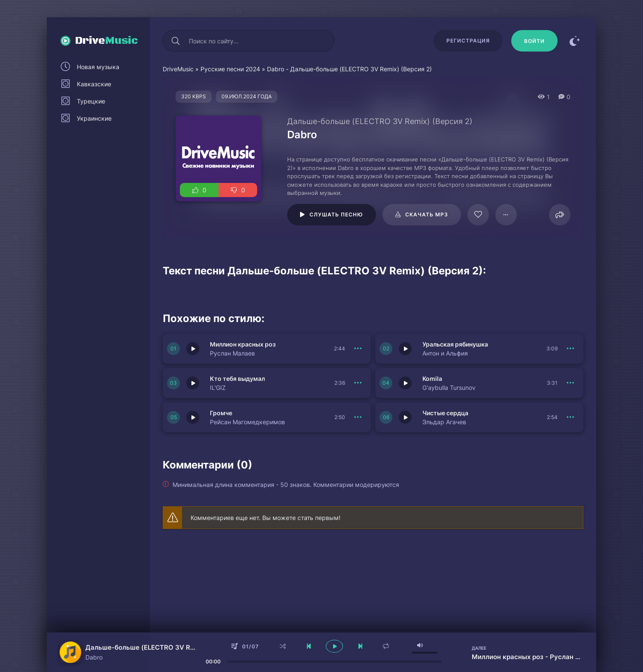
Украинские (94, 118)
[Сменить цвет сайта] (575, 41)
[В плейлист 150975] (570, 349)
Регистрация (468, 41)
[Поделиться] (560, 215)
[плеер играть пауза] (334, 646)
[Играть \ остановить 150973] (405, 383)
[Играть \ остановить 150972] (193, 417)
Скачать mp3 (427, 214)
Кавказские (94, 84)
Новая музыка (98, 67)
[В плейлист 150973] (570, 383)
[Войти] (534, 41)
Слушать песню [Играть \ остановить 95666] (336, 214)
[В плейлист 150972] (358, 417)
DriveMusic (178, 69)
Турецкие (91, 101)
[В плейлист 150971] (570, 417)
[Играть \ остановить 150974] (193, 383)
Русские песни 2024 (230, 69)
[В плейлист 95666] (506, 215)
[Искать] (176, 41)
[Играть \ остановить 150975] (405, 349)
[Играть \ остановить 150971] (405, 417)
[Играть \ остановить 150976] (193, 349)
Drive (107, 41)
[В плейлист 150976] (358, 349)
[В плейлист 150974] (358, 383)
